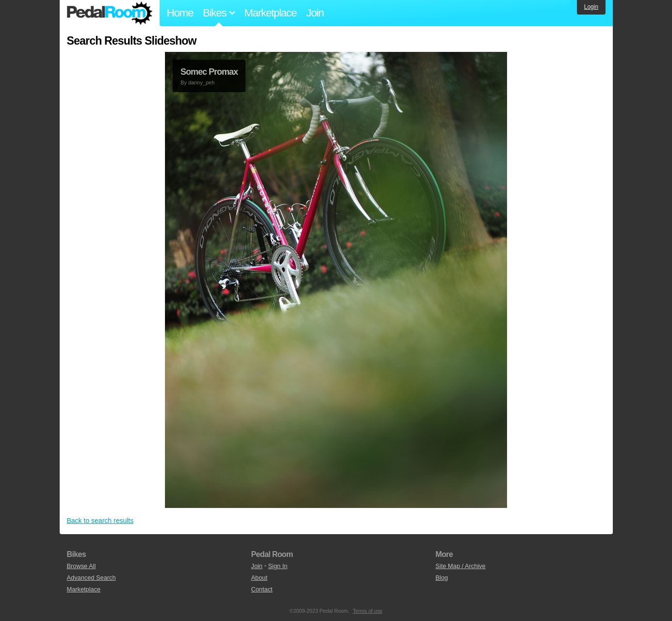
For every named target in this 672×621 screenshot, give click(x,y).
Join (315, 13)
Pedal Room (110, 13)
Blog (442, 578)
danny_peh (201, 82)
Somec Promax (209, 72)
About (259, 578)
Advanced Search (91, 578)
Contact (262, 589)
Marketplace (270, 13)
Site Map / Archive (461, 566)
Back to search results (100, 521)
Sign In (278, 566)
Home (180, 13)
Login (591, 7)
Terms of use (368, 611)
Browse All (82, 566)
